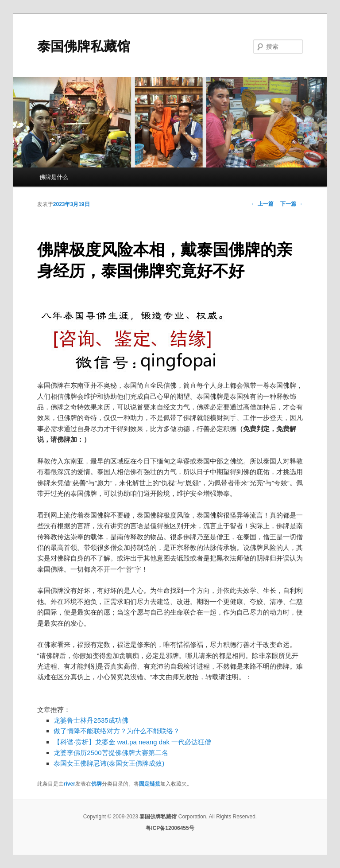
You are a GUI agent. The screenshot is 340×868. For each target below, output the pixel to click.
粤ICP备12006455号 (170, 828)
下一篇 (292, 204)
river (70, 784)
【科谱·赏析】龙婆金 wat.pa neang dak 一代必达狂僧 (132, 742)
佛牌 (97, 784)
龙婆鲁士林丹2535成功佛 (91, 720)
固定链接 (150, 784)
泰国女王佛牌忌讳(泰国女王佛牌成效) (109, 763)
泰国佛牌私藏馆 (84, 46)
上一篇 (262, 204)
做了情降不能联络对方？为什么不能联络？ (117, 731)
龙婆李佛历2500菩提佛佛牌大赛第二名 (111, 753)
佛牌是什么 (54, 177)
